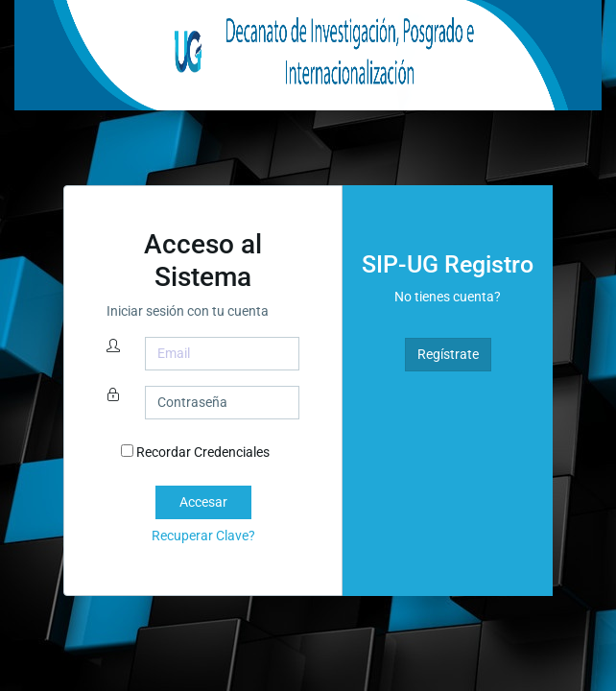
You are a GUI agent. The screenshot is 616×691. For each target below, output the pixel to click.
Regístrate (448, 354)
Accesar (203, 502)
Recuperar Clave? (203, 536)
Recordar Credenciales (195, 452)
